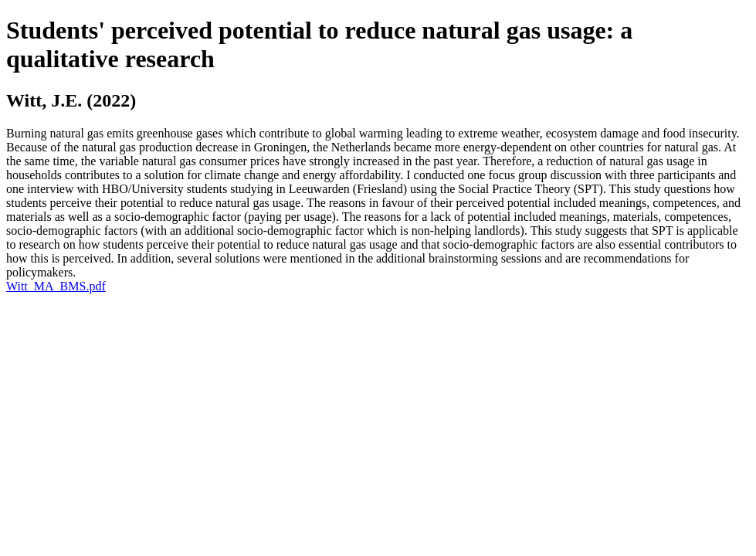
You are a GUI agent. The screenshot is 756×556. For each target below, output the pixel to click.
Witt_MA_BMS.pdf (56, 286)
